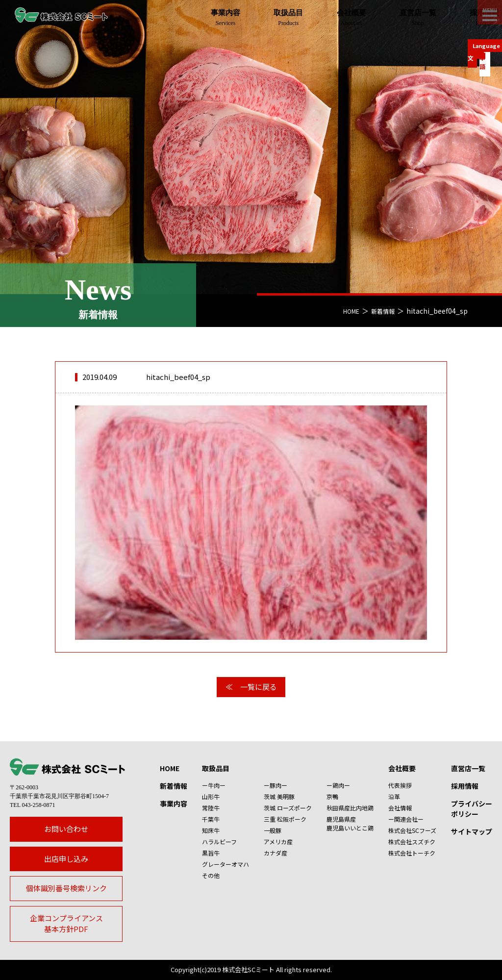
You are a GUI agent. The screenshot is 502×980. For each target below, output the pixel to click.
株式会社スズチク (412, 842)
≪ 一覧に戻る (251, 687)
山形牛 (211, 796)
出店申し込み (66, 859)
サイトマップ (472, 831)
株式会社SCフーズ (412, 830)
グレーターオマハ (226, 864)
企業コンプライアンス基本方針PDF (66, 924)
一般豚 (273, 830)
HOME (346, 311)
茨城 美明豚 (279, 796)
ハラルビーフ (219, 842)
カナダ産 (276, 853)
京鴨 (332, 796)
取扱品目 (216, 768)
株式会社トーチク (412, 853)
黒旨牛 (211, 853)
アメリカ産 (278, 842)
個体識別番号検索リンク (66, 888)
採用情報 (465, 786)
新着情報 (381, 311)
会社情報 (400, 808)
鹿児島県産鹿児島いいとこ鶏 (350, 823)
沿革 (394, 796)
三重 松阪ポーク (285, 819)
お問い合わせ (66, 829)
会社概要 (402, 768)
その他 (211, 875)
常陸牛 (211, 808)
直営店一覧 (468, 768)
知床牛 (211, 830)
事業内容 (174, 804)
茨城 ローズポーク (288, 808)
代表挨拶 (400, 785)
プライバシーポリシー (472, 809)
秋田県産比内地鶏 (350, 808)
